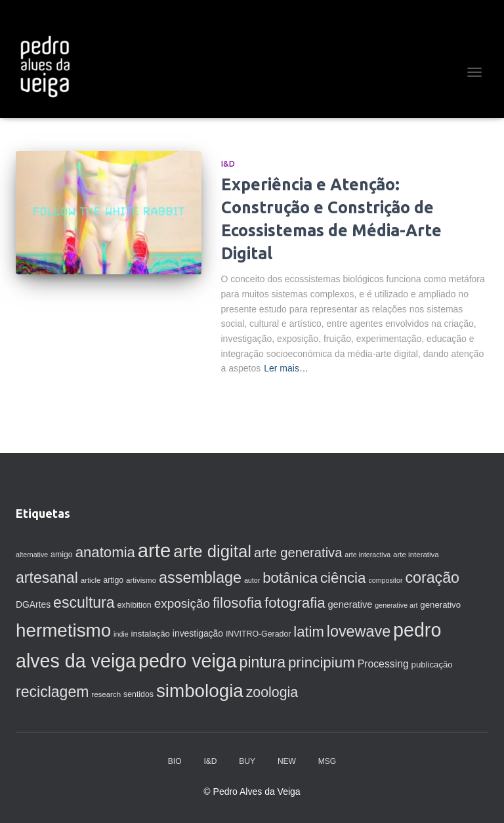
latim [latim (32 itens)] (308, 632)
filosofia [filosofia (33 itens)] (237, 603)
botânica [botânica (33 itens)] (290, 578)
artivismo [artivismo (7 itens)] (141, 580)
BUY (247, 761)
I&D (228, 164)
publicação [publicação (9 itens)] (432, 665)
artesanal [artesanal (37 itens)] (47, 578)
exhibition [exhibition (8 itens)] (135, 605)
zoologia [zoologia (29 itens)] (272, 692)
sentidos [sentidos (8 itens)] (138, 694)
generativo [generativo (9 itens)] (440, 605)
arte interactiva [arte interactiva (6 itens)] (367, 555)
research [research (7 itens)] (106, 694)
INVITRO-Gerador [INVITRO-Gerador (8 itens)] (259, 634)
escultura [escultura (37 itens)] (84, 602)
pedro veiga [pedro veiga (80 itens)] (188, 661)
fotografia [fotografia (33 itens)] (295, 603)
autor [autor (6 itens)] (252, 580)
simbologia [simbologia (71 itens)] (200, 691)
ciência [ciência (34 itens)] (343, 578)
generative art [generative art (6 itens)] (396, 605)
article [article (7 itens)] (91, 580)
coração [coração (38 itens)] (432, 578)
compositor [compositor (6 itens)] (385, 580)
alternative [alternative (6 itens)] (32, 555)
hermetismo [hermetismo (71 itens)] (63, 630)
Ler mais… (286, 368)
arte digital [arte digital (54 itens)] (212, 551)
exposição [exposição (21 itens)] (182, 603)
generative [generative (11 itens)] (350, 604)
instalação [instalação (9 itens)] (151, 634)
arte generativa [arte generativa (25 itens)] (298, 553)
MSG (327, 761)
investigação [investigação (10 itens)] (198, 633)
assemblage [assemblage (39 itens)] (200, 578)
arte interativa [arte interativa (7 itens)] (416, 555)
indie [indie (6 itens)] (121, 634)
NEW (287, 761)
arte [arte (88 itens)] (155, 550)
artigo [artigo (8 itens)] (113, 580)
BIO (175, 761)
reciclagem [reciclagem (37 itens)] (52, 692)
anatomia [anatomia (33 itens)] (105, 552)
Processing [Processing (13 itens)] (383, 664)
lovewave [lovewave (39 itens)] (359, 631)
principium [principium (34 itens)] (322, 663)
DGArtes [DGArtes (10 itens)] (33, 604)
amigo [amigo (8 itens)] (62, 555)
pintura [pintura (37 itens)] (262, 662)
